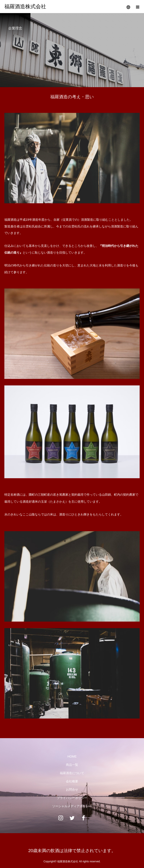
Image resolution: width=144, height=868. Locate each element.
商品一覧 (72, 765)
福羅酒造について (72, 773)
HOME (72, 756)
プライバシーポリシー (72, 798)
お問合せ (72, 790)
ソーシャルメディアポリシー (72, 806)
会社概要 (72, 781)
